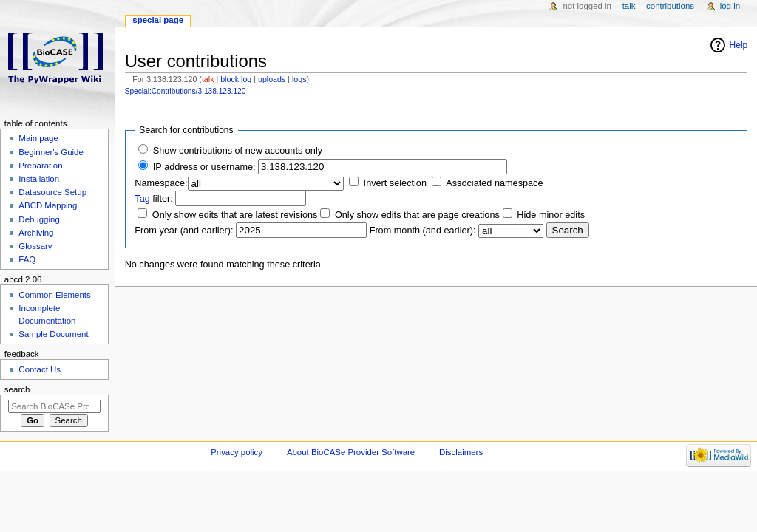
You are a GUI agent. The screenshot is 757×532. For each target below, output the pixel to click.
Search (17, 389)
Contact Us (40, 369)
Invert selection (395, 183)
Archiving (36, 233)
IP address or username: (204, 167)
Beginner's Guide (51, 152)
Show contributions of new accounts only (238, 151)
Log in (730, 6)
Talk (629, 6)
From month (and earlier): (423, 231)
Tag (142, 199)
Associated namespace (494, 183)
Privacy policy (237, 452)
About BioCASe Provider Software (351, 452)
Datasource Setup (52, 192)
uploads (272, 79)
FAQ (27, 259)
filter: (154, 199)
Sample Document (53, 334)
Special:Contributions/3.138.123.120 (186, 91)
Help (739, 45)
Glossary (35, 246)
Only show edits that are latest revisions (235, 215)
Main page (38, 138)
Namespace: (161, 183)
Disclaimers (461, 452)
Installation (39, 179)
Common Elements (54, 295)
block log (236, 79)
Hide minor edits (551, 215)
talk (208, 79)
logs (299, 79)
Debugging (39, 219)
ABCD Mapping (48, 205)
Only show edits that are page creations (417, 215)
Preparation (40, 166)
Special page (158, 20)
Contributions (670, 6)
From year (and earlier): (184, 231)
